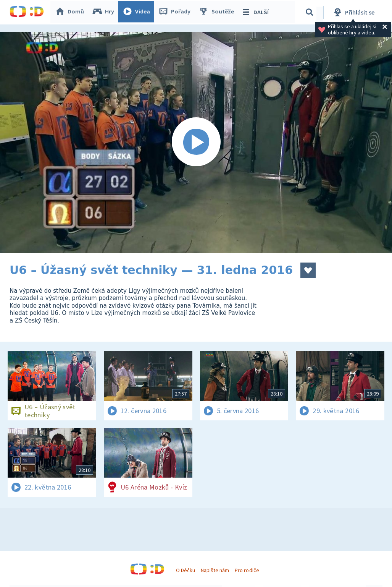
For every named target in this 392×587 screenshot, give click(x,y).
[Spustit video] (196, 143)
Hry (105, 12)
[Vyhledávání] (311, 12)
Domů (71, 12)
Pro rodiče (247, 570)
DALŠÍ (256, 12)
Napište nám (215, 570)
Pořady (176, 12)
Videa (138, 12)
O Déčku (186, 570)
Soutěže (218, 12)
